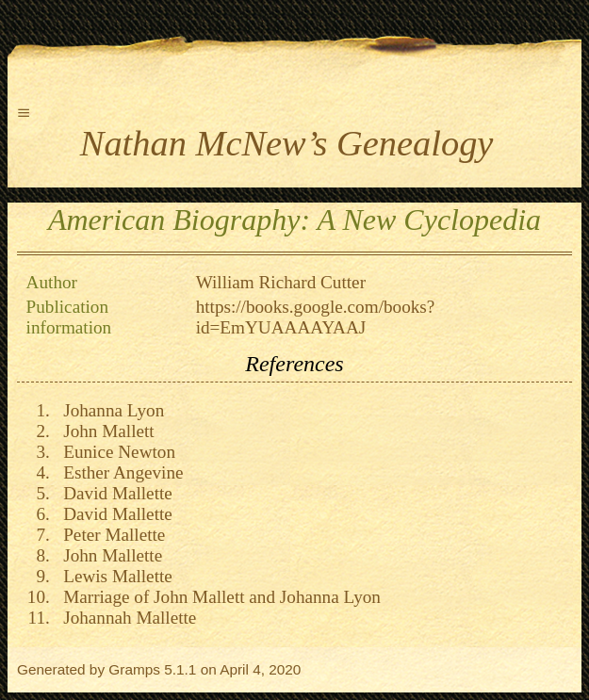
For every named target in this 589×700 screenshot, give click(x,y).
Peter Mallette (110, 535)
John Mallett (105, 431)
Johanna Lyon (110, 410)
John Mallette (109, 555)
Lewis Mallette (114, 576)
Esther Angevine (119, 472)
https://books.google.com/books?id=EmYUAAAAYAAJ (316, 317)
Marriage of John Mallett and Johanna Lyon (218, 597)
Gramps (134, 669)
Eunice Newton (115, 452)
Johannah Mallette (126, 618)
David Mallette (114, 493)
